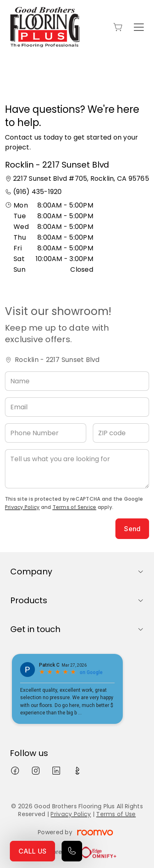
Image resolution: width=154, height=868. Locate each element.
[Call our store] (72, 851)
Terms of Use (116, 814)
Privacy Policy (22, 507)
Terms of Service (75, 507)
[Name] (77, 381)
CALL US (32, 851)
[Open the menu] (139, 27)
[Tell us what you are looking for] (77, 469)
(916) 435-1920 (37, 192)
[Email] (77, 407)
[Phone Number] (46, 433)
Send (132, 529)
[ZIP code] (121, 433)
